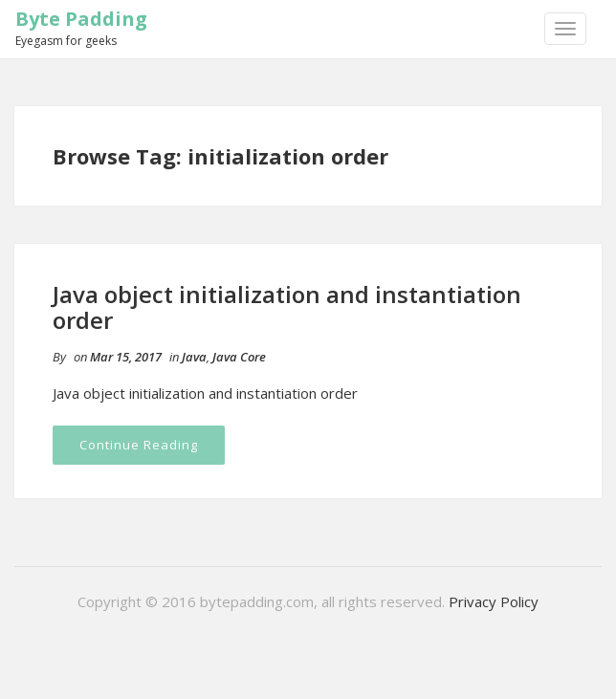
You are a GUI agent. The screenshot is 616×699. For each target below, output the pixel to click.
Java (194, 357)
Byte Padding (81, 19)
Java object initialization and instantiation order (287, 306)
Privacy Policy (494, 601)
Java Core (239, 357)
